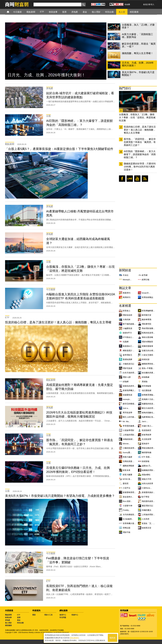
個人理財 (8, 623)
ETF (19, 615)
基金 (19, 620)
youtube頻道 (137, 179)
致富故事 (8, 617)
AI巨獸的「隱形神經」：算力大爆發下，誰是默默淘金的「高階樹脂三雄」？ (140, 154)
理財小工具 (48, 615)
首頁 (10, 12)
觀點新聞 (8, 615)
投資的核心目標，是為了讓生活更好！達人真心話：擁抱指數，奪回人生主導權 (140, 130)
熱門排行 (125, 88)
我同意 (113, 638)
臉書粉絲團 (122, 179)
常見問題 (63, 617)
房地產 (8, 620)
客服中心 (75, 615)
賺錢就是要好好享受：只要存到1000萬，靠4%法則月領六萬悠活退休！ (140, 167)
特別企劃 (20, 623)
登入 (153, 4)
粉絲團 (127, 4)
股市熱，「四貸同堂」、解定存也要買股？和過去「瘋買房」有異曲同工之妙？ (140, 142)
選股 (34, 615)
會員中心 (63, 615)
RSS (145, 179)
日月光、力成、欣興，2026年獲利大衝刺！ (47, 75)
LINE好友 (130, 179)
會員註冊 (147, 4)
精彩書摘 (8, 625)
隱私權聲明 (74, 638)
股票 (19, 617)
